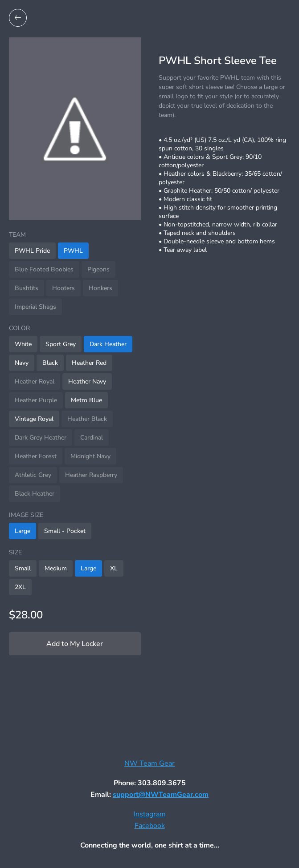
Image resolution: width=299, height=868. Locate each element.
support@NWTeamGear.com (161, 795)
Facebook (150, 826)
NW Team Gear (149, 763)
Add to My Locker (75, 644)
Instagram (150, 814)
